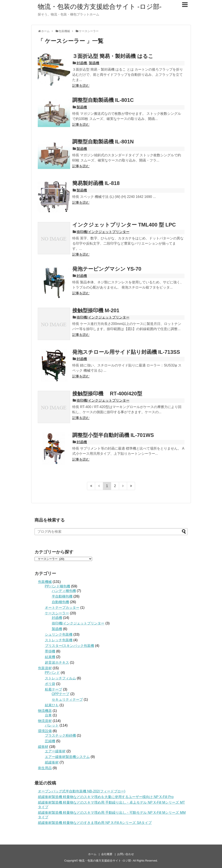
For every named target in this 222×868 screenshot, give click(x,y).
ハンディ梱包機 (64, 591)
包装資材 (45, 668)
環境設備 (45, 731)
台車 (48, 715)
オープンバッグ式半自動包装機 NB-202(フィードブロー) (82, 791)
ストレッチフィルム (60, 678)
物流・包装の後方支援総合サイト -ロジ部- (100, 7)
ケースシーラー (57, 613)
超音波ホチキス (57, 662)
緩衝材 (43, 747)
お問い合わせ (126, 854)
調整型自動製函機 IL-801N (103, 142)
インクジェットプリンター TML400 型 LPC (124, 225)
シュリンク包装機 (59, 634)
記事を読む (81, 86)
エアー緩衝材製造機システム (67, 757)
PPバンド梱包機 (57, 586)
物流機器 (45, 711)
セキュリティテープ (67, 700)
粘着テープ (54, 689)
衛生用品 (45, 768)
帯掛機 (50, 651)
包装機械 (45, 582)
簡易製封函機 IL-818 (96, 183)
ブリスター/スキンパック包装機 (69, 646)
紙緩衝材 (52, 762)
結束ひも (52, 705)
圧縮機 (50, 741)
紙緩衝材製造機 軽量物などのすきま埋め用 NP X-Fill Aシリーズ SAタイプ (95, 823)
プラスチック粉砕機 (60, 735)
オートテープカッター (62, 608)
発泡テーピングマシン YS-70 (107, 269)
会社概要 (107, 854)
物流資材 (45, 721)
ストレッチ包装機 (59, 640)
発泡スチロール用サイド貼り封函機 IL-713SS (126, 352)
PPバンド (52, 673)
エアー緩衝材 (55, 751)
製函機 (94, 63)
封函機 (82, 63)
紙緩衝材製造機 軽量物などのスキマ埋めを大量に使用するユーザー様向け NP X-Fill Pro (106, 797)
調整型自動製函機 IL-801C (103, 100)
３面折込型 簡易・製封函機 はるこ (113, 56)
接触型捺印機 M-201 (96, 310)
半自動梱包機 (62, 596)
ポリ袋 (50, 684)
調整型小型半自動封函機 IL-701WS (113, 435)
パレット (52, 725)
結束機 (50, 657)
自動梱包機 (60, 602)
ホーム (92, 854)
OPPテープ (61, 694)
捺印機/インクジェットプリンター (103, 232)
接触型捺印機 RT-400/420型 (107, 394)
